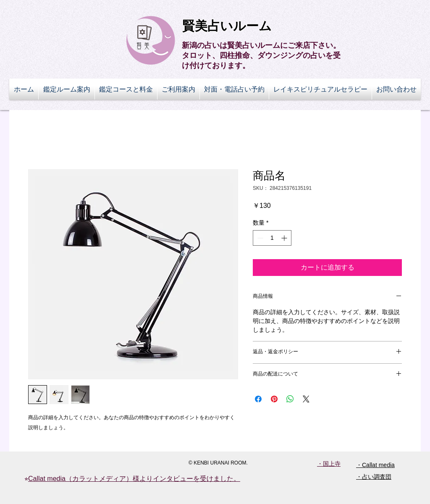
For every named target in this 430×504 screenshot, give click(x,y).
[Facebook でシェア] (258, 399)
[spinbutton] (272, 238)
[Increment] (285, 238)
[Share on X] (306, 399)
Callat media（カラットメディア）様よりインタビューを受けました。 (134, 479)
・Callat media (375, 465)
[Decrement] (259, 238)
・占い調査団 (374, 477)
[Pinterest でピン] (274, 399)
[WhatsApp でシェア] (290, 399)
